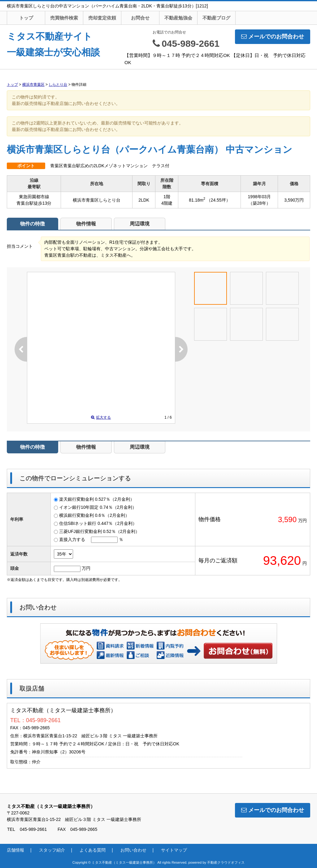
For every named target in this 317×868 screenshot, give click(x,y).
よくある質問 (93, 850)
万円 (86, 568)
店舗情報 (15, 850)
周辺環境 (140, 224)
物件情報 (86, 224)
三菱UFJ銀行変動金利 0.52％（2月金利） (100, 531)
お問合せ (140, 18)
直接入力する (72, 539)
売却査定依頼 (102, 18)
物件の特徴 (33, 224)
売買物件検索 (64, 18)
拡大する (101, 417)
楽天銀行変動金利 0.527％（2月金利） (97, 499)
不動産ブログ (216, 18)
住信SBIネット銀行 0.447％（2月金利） (98, 523)
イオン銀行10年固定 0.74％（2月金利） (98, 507)
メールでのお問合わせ (273, 37)
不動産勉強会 (178, 18)
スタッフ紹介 (52, 850)
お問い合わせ (238, 651)
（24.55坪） (218, 200)
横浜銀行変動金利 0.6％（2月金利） (94, 515)
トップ (26, 18)
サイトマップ (174, 850)
